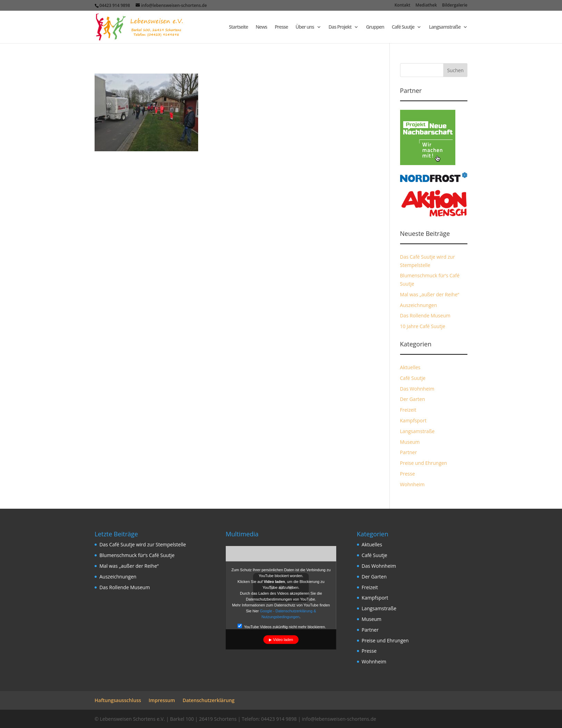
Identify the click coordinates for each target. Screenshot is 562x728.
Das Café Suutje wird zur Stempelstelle (143, 544)
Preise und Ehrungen (424, 463)
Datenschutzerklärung (209, 700)
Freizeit (408, 410)
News (261, 27)
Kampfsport (413, 420)
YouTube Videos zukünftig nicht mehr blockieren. (282, 626)
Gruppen (375, 27)
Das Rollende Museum (425, 315)
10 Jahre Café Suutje (423, 326)
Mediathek (426, 6)
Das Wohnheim (417, 389)
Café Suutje (403, 27)
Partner (409, 452)
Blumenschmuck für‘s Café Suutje (137, 555)
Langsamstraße (445, 27)
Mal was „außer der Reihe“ (430, 294)
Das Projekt (340, 27)
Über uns (305, 27)
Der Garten (413, 399)
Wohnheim (412, 484)
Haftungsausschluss (118, 700)
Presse (281, 27)
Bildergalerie (455, 6)
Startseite (238, 27)
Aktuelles (410, 367)
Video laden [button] (283, 640)
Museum (410, 442)
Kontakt (403, 6)
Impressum (162, 700)
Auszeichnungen (419, 305)
